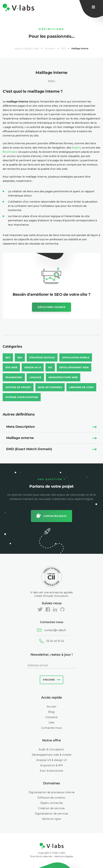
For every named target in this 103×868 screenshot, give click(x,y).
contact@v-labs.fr (55, 630)
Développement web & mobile (52, 755)
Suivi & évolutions (51, 771)
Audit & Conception (51, 749)
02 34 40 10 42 (55, 641)
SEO (52, 81)
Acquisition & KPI (51, 765)
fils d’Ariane (10, 152)
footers (76, 148)
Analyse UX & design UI (51, 760)
